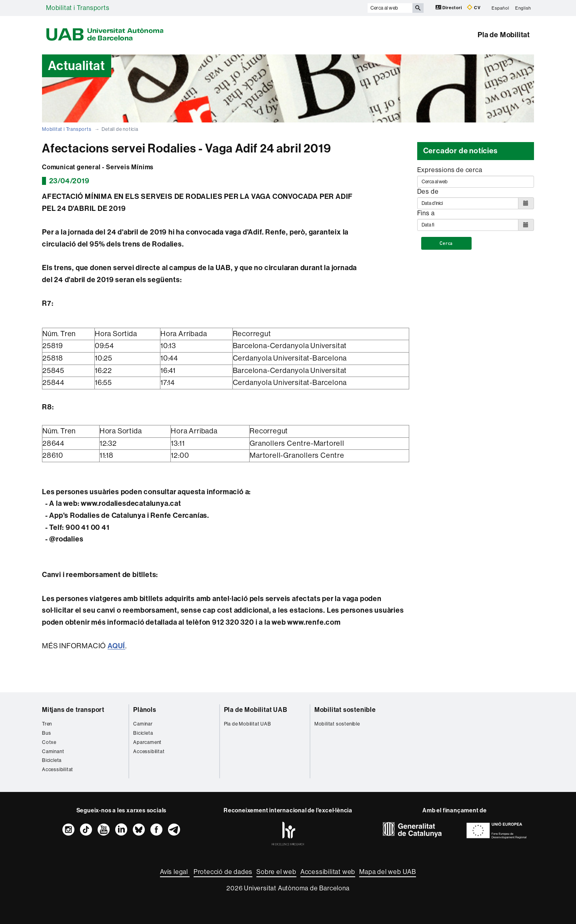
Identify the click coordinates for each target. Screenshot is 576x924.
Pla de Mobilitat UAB (256, 710)
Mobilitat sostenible (345, 710)
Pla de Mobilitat (504, 35)
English (523, 8)
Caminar (143, 724)
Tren (47, 724)
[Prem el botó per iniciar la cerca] (418, 8)
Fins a (426, 213)
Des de (428, 191)
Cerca (446, 243)
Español (500, 8)
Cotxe (49, 742)
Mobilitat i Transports (78, 8)
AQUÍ (116, 646)
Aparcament (147, 742)
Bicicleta (52, 760)
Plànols (145, 710)
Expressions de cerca (450, 170)
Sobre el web (276, 872)
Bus (46, 733)
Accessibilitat (58, 770)
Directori (449, 7)
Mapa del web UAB (388, 872)
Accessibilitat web (328, 872)
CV (474, 7)
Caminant (53, 752)
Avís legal (175, 872)
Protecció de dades (223, 872)
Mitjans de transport (73, 710)
